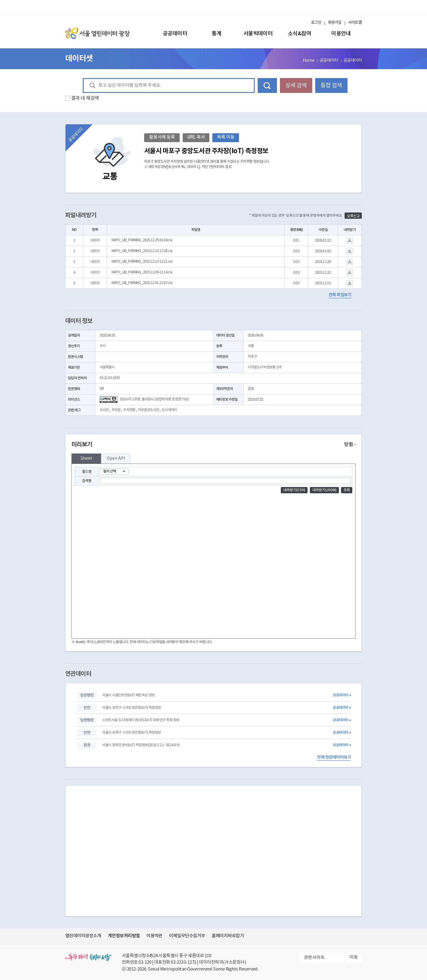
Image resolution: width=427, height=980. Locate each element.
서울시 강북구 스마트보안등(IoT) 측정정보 (131, 733)
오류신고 (353, 216)
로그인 (316, 23)
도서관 (104, 410)
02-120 (145, 962)
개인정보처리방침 (124, 936)
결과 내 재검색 (85, 98)
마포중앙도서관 (148, 410)
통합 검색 (331, 85)
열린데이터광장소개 (83, 936)
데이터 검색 (267, 85)
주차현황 (129, 410)
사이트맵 (355, 23)
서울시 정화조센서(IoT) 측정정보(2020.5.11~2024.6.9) (141, 745)
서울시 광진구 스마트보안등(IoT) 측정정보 (131, 708)
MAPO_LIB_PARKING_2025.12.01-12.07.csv (142, 283)
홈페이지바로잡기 (228, 936)
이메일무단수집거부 (187, 936)
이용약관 (154, 936)
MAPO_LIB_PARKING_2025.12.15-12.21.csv (142, 262)
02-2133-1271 (184, 962)
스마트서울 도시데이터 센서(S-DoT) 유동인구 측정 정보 (141, 720)
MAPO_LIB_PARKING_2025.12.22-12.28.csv (142, 251)
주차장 (116, 410)
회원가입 (335, 23)
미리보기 (213, 445)
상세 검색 (296, 85)
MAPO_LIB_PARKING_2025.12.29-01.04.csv (142, 240)
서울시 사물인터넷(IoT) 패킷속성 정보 (128, 695)
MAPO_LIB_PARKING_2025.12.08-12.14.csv (142, 272)
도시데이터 (169, 410)
